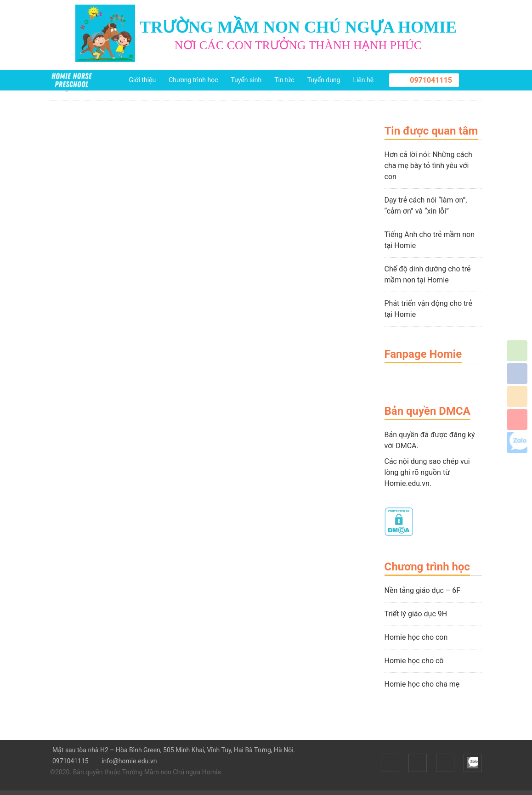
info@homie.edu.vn (128, 761)
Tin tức (284, 80)
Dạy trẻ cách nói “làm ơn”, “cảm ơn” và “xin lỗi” (426, 206)
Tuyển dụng (324, 80)
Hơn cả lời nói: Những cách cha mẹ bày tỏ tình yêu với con (428, 166)
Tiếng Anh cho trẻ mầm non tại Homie (430, 240)
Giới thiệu (143, 80)
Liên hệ (363, 80)
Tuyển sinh (246, 80)
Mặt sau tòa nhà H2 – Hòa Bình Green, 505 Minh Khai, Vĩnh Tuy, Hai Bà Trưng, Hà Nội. (173, 750)
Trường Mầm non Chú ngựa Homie (172, 772)
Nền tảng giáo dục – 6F (423, 590)
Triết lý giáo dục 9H (416, 614)
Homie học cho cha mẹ (422, 684)
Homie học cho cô (414, 661)
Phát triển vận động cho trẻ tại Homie (429, 309)
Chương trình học (193, 80)
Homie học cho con (416, 637)
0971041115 (431, 80)
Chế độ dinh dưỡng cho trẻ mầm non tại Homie (428, 274)
